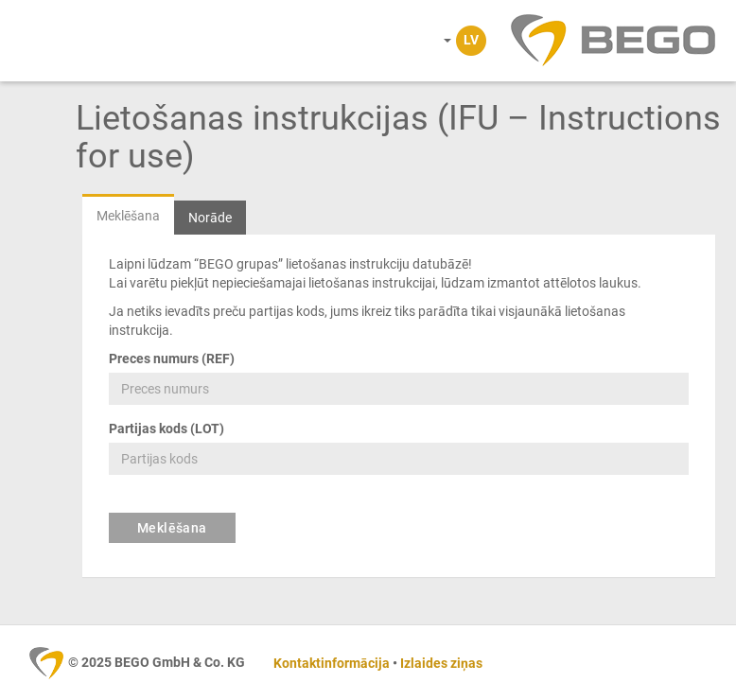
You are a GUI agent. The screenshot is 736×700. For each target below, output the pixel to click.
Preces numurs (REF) (172, 359)
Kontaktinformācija (332, 663)
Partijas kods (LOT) (166, 429)
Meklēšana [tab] (128, 216)
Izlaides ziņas (441, 663)
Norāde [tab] (210, 218)
